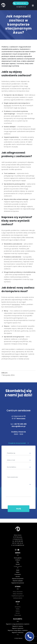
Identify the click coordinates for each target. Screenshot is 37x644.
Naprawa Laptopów (18, 581)
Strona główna (18, 558)
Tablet (18, 570)
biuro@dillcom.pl (21, 7)
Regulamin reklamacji (18, 633)
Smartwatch (18, 574)
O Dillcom (18, 560)
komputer (7, 106)
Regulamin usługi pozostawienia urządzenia (18, 624)
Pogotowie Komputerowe (18, 583)
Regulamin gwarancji (18, 628)
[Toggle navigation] (33, 6)
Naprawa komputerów (18, 579)
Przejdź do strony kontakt (18, 443)
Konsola (18, 577)
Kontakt (18, 564)
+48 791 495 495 (21, 3)
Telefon (18, 572)
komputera (16, 304)
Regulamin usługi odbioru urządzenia (18, 630)
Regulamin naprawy (18, 626)
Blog (18, 562)
